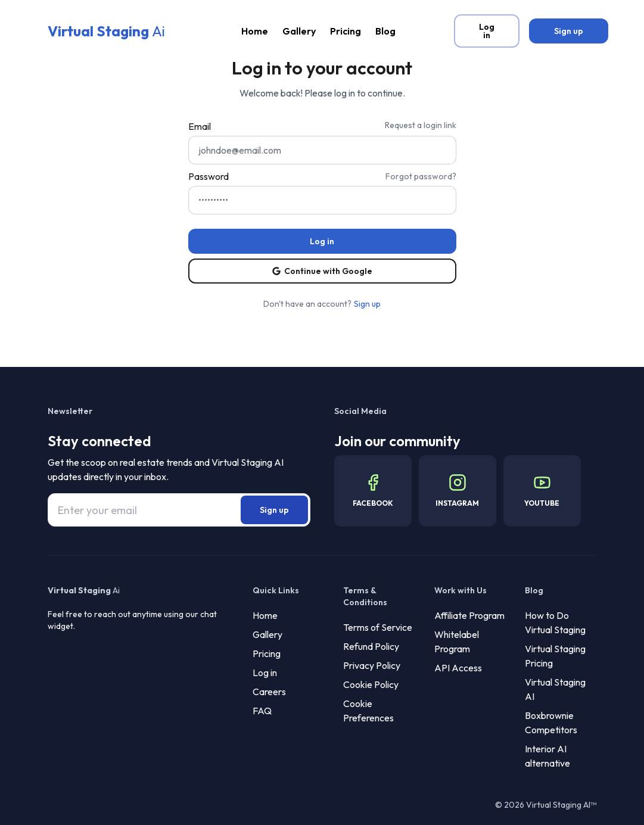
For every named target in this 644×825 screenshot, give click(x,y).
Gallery (299, 31)
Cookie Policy (371, 684)
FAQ (262, 711)
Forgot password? (421, 176)
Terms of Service (378, 627)
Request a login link (421, 125)
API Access (458, 668)
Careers (269, 692)
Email (200, 126)
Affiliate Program (469, 615)
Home (255, 31)
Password (209, 176)
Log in (265, 673)
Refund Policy (371, 646)
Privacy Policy (372, 665)
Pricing (346, 31)
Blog (385, 31)
